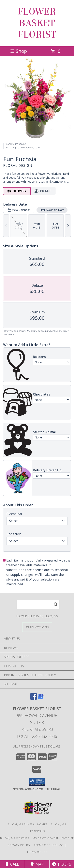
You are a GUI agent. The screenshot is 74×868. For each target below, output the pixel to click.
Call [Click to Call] (12, 864)
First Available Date (52, 210)
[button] (37, 782)
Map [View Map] (37, 864)
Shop (19, 51)
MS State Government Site (53, 838)
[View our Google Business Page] (41, 698)
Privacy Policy (19, 845)
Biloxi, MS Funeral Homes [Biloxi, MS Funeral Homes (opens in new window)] (28, 824)
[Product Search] (38, 604)
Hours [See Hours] (62, 864)
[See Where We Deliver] (37, 627)
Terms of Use (37, 852)
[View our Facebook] (34, 698)
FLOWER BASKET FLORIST (37, 23)
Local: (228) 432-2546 (37, 736)
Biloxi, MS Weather (15, 838)
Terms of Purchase (49, 845)
